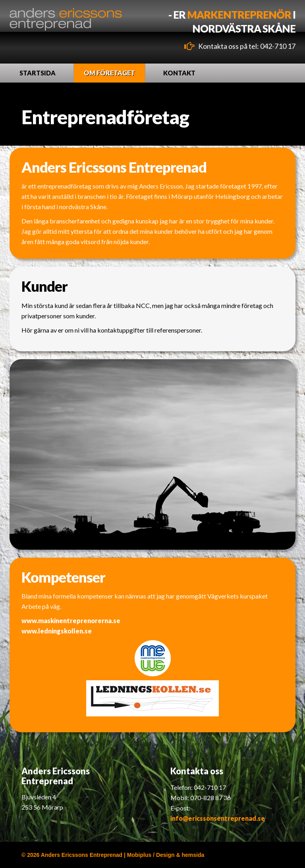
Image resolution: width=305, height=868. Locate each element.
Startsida (38, 73)
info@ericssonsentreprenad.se (218, 818)
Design (165, 855)
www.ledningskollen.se (57, 631)
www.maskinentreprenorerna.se (71, 621)
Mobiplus (139, 855)
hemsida (193, 855)
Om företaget (109, 73)
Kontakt (179, 73)
